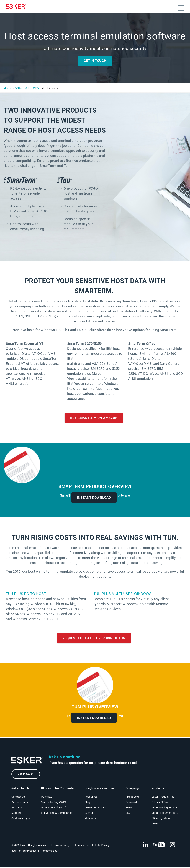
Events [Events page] (89, 813)
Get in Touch (95, 61)
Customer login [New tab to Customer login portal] (21, 819)
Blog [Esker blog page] (87, 803)
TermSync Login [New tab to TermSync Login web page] (50, 851)
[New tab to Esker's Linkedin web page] (145, 845)
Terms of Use (82, 846)
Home (8, 88)
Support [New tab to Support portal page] (16, 813)
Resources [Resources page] (91, 797)
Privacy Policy (62, 846)
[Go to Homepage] (27, 760)
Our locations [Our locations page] (20, 803)
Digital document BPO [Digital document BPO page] (165, 813)
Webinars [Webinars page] (90, 819)
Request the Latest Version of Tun (94, 638)
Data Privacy (102, 846)
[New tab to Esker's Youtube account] (159, 845)
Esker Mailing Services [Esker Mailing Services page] (165, 808)
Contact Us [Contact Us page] (18, 797)
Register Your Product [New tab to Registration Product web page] (24, 851)
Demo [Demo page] (155, 824)
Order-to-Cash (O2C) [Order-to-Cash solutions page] (54, 808)
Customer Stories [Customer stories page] (95, 808)
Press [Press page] (129, 808)
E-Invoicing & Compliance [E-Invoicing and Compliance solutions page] (57, 813)
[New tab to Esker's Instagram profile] (173, 845)
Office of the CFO (27, 88)
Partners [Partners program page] (17, 808)
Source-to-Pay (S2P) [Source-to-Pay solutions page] (54, 803)
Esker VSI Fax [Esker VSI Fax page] (160, 803)
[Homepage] (17, 6)
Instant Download (94, 497)
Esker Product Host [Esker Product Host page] (163, 797)
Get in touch (27, 774)
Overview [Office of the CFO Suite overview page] (47, 797)
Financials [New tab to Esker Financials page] (132, 803)
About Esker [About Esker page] (133, 797)
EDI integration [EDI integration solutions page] (161, 819)
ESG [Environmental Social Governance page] (128, 813)
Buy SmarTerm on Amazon (94, 418)
